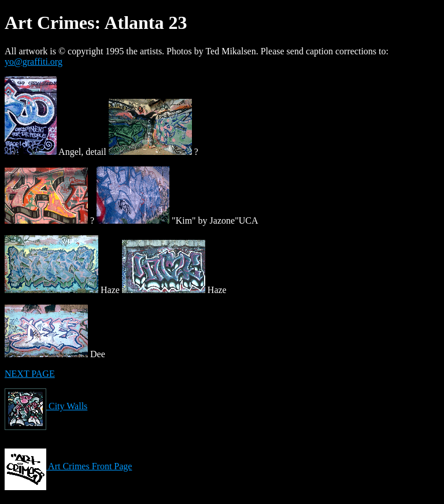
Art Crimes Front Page (68, 466)
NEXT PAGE (30, 374)
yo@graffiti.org (34, 62)
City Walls (46, 406)
